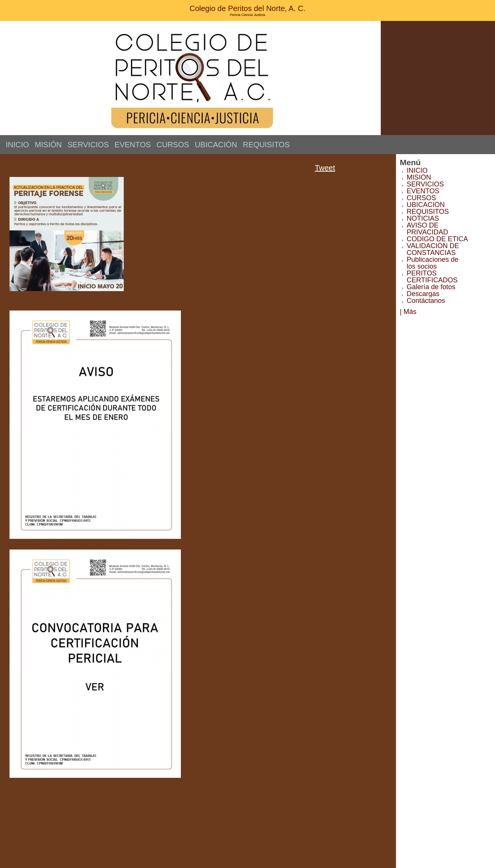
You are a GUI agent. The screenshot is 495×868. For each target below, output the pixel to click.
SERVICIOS (88, 145)
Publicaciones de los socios (433, 263)
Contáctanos (426, 301)
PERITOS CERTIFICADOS (432, 277)
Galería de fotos (431, 287)
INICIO (17, 145)
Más (410, 312)
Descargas (423, 294)
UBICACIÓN (216, 145)
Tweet (325, 168)
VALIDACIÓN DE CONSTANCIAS (433, 249)
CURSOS (173, 145)
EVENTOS (133, 145)
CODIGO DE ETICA (437, 239)
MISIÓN (48, 145)
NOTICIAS (423, 218)
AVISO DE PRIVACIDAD (427, 229)
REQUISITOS (266, 145)
